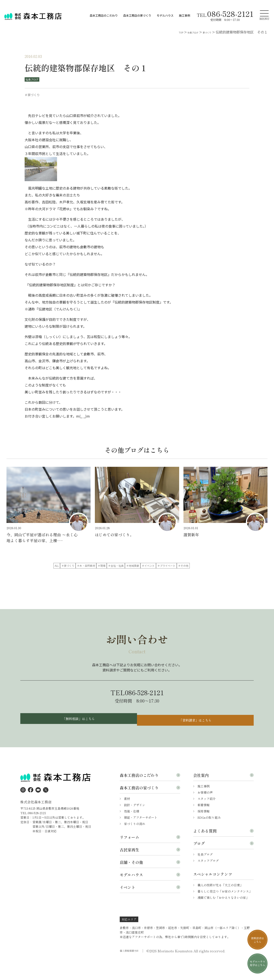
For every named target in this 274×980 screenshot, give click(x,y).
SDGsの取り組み (209, 836)
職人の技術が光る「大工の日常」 (220, 904)
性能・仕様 (132, 830)
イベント (127, 906)
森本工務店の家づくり (137, 15)
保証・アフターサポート (141, 836)
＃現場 (170, 566)
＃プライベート (137, 575)
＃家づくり (103, 566)
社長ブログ (34, 79)
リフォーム (129, 856)
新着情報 (204, 824)
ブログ (199, 862)
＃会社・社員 (203, 566)
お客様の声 (205, 811)
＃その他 (170, 575)
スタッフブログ (208, 879)
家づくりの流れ (135, 842)
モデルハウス (165, 15)
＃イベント (103, 575)
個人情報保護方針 (132, 970)
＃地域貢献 (70, 575)
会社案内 (201, 794)
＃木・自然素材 (137, 566)
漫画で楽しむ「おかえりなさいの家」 (223, 916)
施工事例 (185, 15)
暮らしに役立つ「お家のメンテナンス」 (225, 910)
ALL (70, 566)
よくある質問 (205, 850)
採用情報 (204, 830)
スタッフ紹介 (207, 817)
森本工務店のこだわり (104, 15)
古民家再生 (129, 868)
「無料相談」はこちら (78, 736)
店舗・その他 (131, 881)
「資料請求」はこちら (196, 736)
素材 (127, 817)
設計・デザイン (135, 824)
